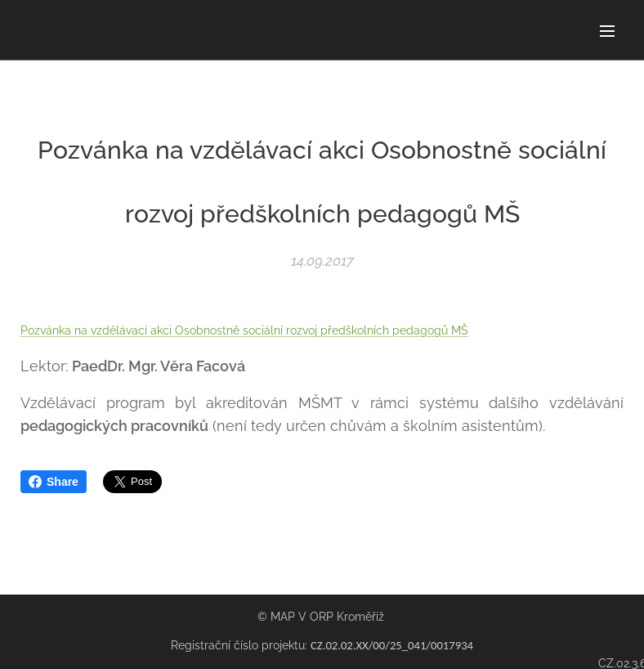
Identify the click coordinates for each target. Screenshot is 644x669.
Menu (607, 31)
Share (54, 482)
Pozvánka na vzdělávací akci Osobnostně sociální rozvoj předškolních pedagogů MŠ (244, 330)
